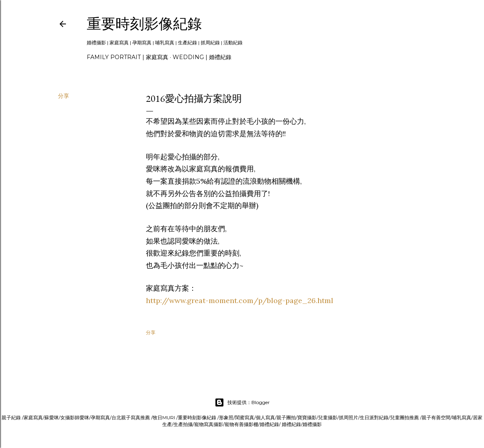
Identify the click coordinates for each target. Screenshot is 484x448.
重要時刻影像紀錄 (144, 24)
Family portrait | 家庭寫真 (127, 57)
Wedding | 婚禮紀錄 (202, 57)
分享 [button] (64, 96)
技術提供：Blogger (242, 402)
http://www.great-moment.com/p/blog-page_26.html (240, 300)
